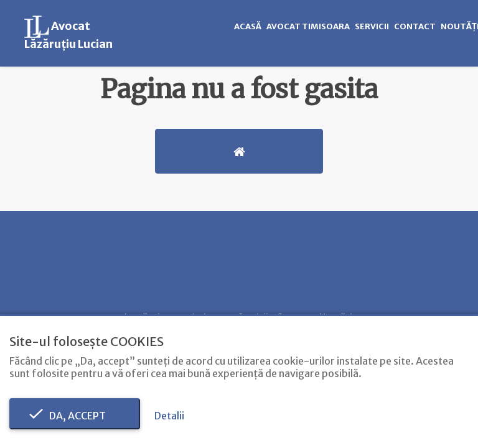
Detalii (169, 416)
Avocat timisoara (308, 26)
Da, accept (75, 416)
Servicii (372, 26)
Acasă (248, 26)
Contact (415, 26)
